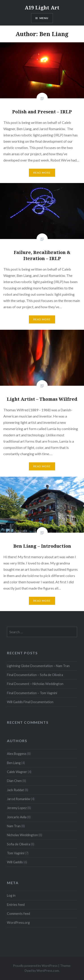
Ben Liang (14, 763)
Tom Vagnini (16, 853)
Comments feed (18, 914)
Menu (44, 18)
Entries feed (16, 905)
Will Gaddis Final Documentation (30, 702)
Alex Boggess (17, 754)
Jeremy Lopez (17, 808)
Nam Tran (14, 826)
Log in (11, 895)
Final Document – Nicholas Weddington (35, 684)
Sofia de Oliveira (18, 844)
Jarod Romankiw (19, 799)
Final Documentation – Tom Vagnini (32, 693)
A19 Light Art (42, 7)
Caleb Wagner (17, 772)
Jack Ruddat (15, 790)
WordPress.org (18, 923)
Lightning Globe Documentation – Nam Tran (38, 666)
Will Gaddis (15, 862)
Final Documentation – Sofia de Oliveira (35, 675)
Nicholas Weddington (22, 835)
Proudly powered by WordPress (35, 966)
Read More (42, 173)
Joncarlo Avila (17, 817)
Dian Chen (14, 781)
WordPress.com (48, 970)
